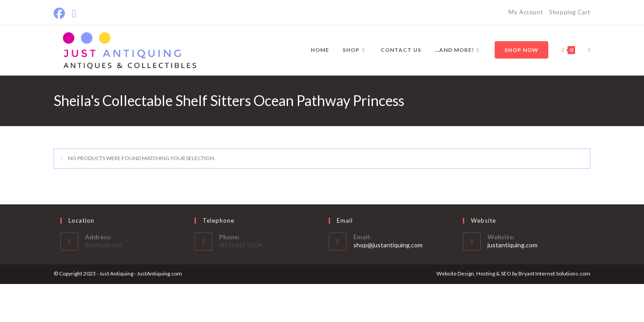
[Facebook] (61, 14)
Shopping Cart (570, 12)
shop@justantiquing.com (388, 245)
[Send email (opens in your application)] (74, 14)
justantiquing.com (513, 245)
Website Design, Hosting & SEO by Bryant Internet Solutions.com (513, 273)
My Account (525, 12)
